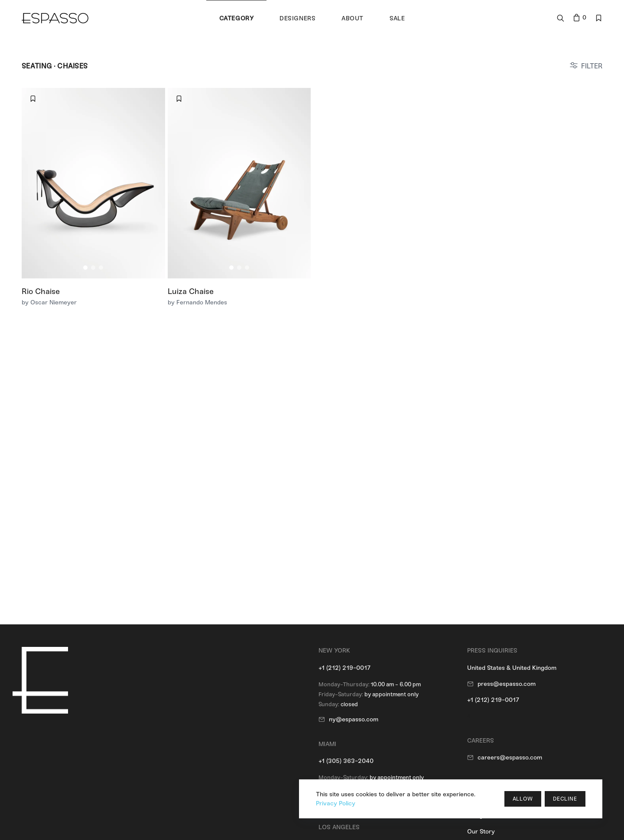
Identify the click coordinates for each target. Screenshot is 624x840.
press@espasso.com (507, 684)
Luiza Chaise (191, 291)
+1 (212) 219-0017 (344, 668)
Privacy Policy (336, 803)
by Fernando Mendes (197, 302)
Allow (523, 799)
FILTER (592, 66)
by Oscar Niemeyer (49, 302)
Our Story (481, 832)
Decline (565, 799)
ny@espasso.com (354, 719)
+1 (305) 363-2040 (346, 761)
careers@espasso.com (510, 758)
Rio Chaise (41, 291)
